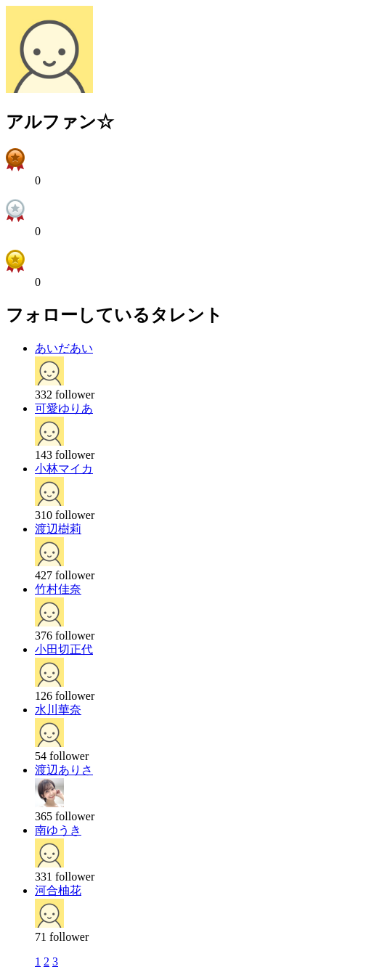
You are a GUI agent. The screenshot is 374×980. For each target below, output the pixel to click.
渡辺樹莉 (58, 529)
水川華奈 (58, 710)
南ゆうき (58, 830)
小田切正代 (64, 649)
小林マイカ (64, 469)
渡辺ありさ (64, 770)
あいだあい (64, 348)
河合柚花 (58, 890)
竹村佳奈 (58, 589)
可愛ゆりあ (64, 408)
